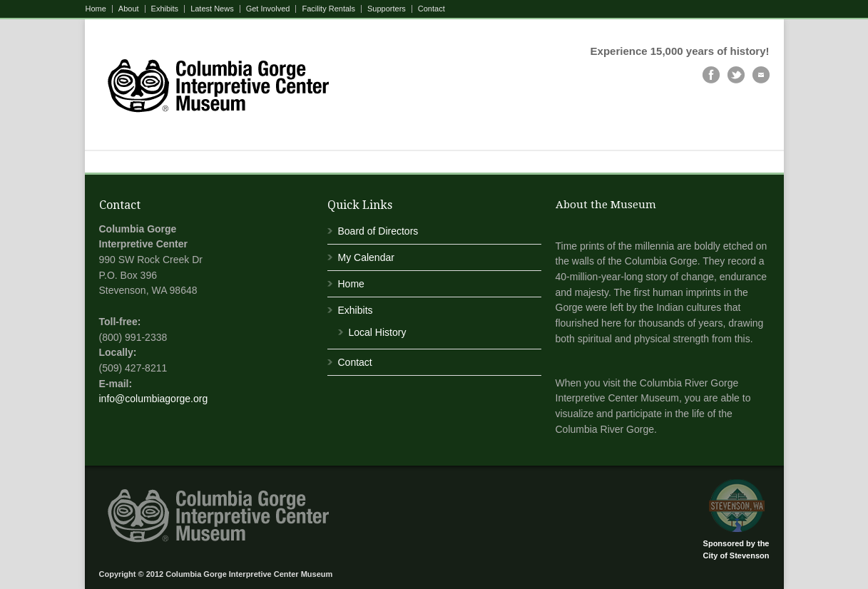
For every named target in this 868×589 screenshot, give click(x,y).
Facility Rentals (328, 9)
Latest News (212, 9)
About (129, 9)
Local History (378, 332)
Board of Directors (378, 231)
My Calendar (366, 257)
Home (96, 9)
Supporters (387, 9)
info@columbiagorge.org (154, 399)
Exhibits (165, 9)
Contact (432, 9)
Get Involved (268, 9)
